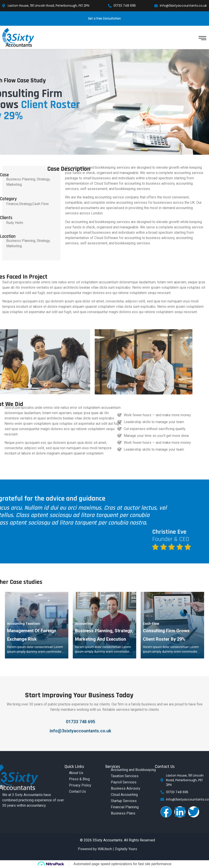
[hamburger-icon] (202, 40)
